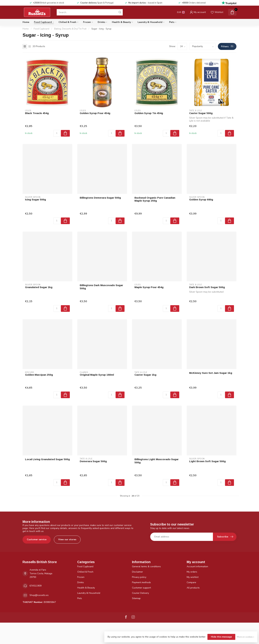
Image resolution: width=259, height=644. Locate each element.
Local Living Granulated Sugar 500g (47, 459)
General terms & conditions (146, 567)
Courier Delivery (140, 593)
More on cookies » (245, 637)
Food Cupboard (43, 22)
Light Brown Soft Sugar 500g (207, 461)
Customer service (37, 539)
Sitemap (136, 598)
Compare (191, 582)
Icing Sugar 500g (35, 199)
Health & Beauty (121, 22)
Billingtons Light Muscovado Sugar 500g (157, 461)
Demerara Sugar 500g (93, 461)
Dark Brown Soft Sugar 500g (207, 287)
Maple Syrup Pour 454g (149, 287)
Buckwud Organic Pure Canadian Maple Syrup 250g (155, 199)
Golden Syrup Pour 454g (95, 113)
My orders (192, 572)
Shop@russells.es (39, 595)
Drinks (101, 22)
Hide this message (221, 637)
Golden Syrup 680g (201, 199)
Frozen (87, 22)
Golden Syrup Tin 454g (149, 113)
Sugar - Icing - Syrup (101, 29)
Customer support (141, 588)
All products (193, 588)
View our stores (67, 539)
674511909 (35, 586)
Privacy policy (139, 577)
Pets (172, 22)
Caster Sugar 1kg (145, 375)
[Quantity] (57, 133)
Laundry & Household (150, 22)
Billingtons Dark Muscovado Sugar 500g (101, 287)
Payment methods (141, 582)
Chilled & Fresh (67, 22)
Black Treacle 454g (37, 113)
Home (26, 22)
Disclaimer (137, 572)
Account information (197, 567)
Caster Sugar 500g (201, 113)
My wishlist (193, 577)
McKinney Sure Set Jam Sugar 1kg (211, 373)
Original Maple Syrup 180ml (97, 375)
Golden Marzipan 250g (39, 375)
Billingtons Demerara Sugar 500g (100, 198)
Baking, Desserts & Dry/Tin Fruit (70, 29)
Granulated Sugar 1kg (39, 287)
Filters (227, 46)
